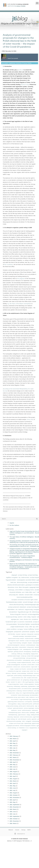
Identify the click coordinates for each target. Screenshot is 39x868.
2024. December (14, 807)
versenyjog (11, 590)
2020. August (13, 772)
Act (29, 110)
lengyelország (35, 700)
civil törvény (12, 634)
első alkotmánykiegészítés (14, 645)
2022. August (13, 793)
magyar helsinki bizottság (15, 643)
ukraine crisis (27, 619)
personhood (26, 632)
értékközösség (17, 686)
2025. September (14, 816)
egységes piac (15, 619)
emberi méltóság (11, 719)
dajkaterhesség (28, 723)
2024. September (14, 805)
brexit (36, 600)
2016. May (12, 750)
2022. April (13, 783)
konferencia (32, 697)
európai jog (24, 656)
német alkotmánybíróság (16, 605)
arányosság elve (13, 595)
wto (17, 609)
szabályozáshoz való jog (12, 697)
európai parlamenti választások (17, 607)
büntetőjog (8, 647)
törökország (19, 691)
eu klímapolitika (28, 702)
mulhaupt (10, 708)
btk (30, 612)
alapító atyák (10, 676)
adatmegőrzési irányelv (14, 641)
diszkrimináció (25, 577)
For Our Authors (14, 525)
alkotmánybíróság (22, 582)
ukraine (34, 663)
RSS (29, 830)
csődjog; (28, 715)
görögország (26, 680)
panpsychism (18, 632)
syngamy (32, 632)
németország (10, 686)
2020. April (13, 762)
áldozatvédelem (23, 647)
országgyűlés (28, 721)
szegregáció (25, 730)
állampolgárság (27, 652)
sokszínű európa (25, 713)
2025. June (13, 812)
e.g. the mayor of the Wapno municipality (19, 304)
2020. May (12, 765)
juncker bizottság (18, 676)
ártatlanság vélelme (11, 691)
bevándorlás (29, 622)
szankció (20, 617)
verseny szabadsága (22, 673)
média (23, 721)
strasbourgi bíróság (11, 617)
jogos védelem (15, 647)
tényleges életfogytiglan (13, 649)
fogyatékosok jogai (23, 612)
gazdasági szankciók (18, 652)
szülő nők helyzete (22, 719)
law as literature (15, 700)
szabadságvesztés (27, 649)
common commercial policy (26, 717)
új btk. (21, 649)
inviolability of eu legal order (14, 671)
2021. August (13, 779)
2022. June (13, 788)
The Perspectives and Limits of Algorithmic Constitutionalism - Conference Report (22, 557)
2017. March (13, 757)
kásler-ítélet (29, 592)
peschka (29, 719)
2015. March (13, 739)
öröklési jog (20, 654)
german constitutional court (13, 680)
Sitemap (23, 830)
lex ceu (27, 728)
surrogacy (20, 629)
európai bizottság (33, 575)
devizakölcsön (13, 612)
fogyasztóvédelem (11, 580)
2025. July (12, 814)
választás (21, 595)
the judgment (21, 278)
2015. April (13, 741)
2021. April (13, 776)
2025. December (14, 821)
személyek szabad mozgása (14, 656)
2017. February (14, 755)
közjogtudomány (33, 728)
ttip (19, 577)
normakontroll (14, 695)
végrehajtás (10, 652)
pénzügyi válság (33, 680)
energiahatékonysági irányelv (29, 676)
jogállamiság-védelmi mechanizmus (16, 702)
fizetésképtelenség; (13, 715)
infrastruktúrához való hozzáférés (14, 660)
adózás (32, 660)
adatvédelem (11, 609)
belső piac (13, 582)
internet (19, 710)
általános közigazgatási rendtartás (28, 726)
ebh (16, 719)
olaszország (10, 717)
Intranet (17, 830)
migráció (34, 617)
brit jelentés (24, 665)
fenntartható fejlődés (24, 624)
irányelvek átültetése (15, 592)
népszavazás (16, 717)
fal (16, 682)
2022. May (12, 786)
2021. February (14, 774)
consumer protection (26, 667)
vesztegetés (24, 643)
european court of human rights (16, 723)
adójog (19, 704)
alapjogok (14, 575)
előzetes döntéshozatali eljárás (16, 585)
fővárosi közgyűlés (15, 614)
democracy (8, 673)
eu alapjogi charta (29, 590)
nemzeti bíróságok (28, 602)
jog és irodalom (21, 697)
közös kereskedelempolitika (25, 597)
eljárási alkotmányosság (24, 695)
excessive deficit (31, 665)
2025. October (14, 819)
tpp (34, 627)
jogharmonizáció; (22, 715)
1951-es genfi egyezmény (28, 682)
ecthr (37, 627)
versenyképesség (26, 660)
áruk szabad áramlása (27, 689)
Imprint (12, 523)
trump (27, 627)
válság (17, 693)
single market (34, 667)
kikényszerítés (30, 634)
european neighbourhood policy (24, 663)
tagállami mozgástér (12, 577)
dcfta (25, 678)
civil (18, 728)
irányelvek (18, 634)
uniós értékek (19, 590)
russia (21, 619)
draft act (21, 70)
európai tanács (12, 693)
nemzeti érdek (29, 595)
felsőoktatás (22, 728)
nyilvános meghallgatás (29, 708)
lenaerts (22, 684)
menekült (13, 682)
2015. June (13, 746)
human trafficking (29, 629)
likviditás (8, 682)
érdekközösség (24, 686)
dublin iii (20, 682)
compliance (35, 619)
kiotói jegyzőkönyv (12, 704)
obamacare (23, 645)
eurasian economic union (17, 678)
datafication (14, 710)
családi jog (14, 654)
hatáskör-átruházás (29, 639)
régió (36, 706)
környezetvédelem (12, 624)
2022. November (14, 797)
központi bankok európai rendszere (16, 639)
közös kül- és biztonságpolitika (30, 614)
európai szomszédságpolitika (14, 665)
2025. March (13, 809)
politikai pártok (22, 706)
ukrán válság (27, 617)
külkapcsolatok (31, 647)
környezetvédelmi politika (15, 689)
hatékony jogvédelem (29, 684)
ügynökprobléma (32, 686)
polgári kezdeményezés (17, 627)
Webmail (11, 830)
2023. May (12, 802)
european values (26, 671)
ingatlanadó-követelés (18, 708)
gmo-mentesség (12, 663)
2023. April (13, 800)
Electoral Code (25, 84)
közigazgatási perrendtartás (13, 726)
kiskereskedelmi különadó (30, 636)
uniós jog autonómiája (31, 658)
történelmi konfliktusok (28, 691)
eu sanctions (21, 622)
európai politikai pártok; (27, 704)
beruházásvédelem (34, 695)
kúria (17, 587)
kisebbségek (32, 713)
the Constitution (9, 264)
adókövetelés (35, 710)
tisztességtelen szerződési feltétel (26, 580)
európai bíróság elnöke (14, 684)
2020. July (12, 769)
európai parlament (33, 582)
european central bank (32, 678)
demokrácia (11, 587)
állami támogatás (24, 587)
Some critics (30, 419)
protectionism (9, 667)
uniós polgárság (27, 654)
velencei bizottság (12, 728)
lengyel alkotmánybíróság (28, 693)
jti (20, 18)
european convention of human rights (23, 600)
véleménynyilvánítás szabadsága (14, 721)
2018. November (14, 760)
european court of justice (20, 669)
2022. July (12, 790)
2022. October (14, 795)
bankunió (21, 609)
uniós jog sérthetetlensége (19, 658)
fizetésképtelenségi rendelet (14, 602)
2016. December (14, 753)
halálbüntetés (30, 673)
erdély (27, 697)
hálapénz (30, 643)
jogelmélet (34, 719)
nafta (31, 627)
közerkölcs (22, 641)
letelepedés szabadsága (18, 636)
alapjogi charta (34, 654)
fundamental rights (11, 622)
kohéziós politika (30, 706)
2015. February (14, 736)
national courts (17, 667)
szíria (21, 693)
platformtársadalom (27, 710)
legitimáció (24, 634)
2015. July (12, 748)
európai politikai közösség (12, 706)
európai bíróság (22, 575)
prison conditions (12, 629)
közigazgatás (10, 632)
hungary (12, 669)
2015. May (12, 743)
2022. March (13, 781)
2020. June (13, 767)
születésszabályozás (31, 645)
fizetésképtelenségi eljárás (15, 713)
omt (22, 680)
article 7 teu (33, 671)
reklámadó (14, 673)
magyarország (29, 609)
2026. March (13, 823)
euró (23, 592)
